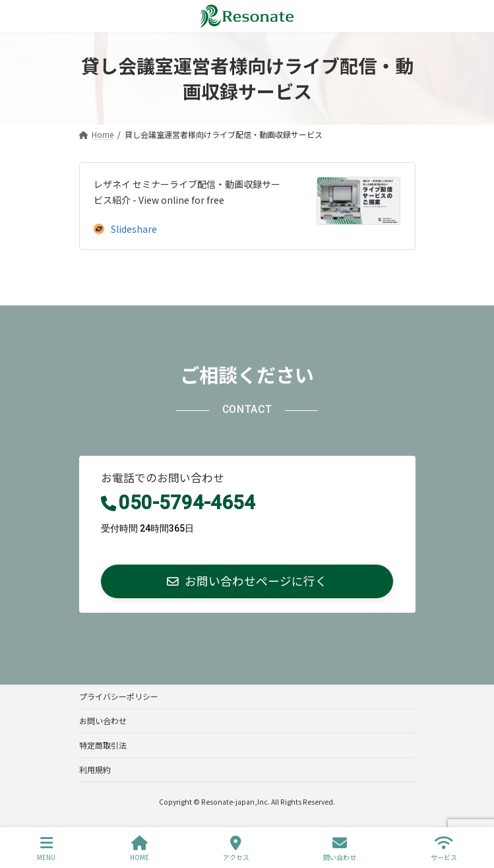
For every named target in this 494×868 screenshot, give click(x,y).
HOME (139, 849)
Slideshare (125, 229)
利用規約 (95, 769)
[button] (247, 581)
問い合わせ (340, 849)
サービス (444, 849)
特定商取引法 (103, 745)
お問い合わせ (103, 721)
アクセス (236, 849)
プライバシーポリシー (119, 696)
